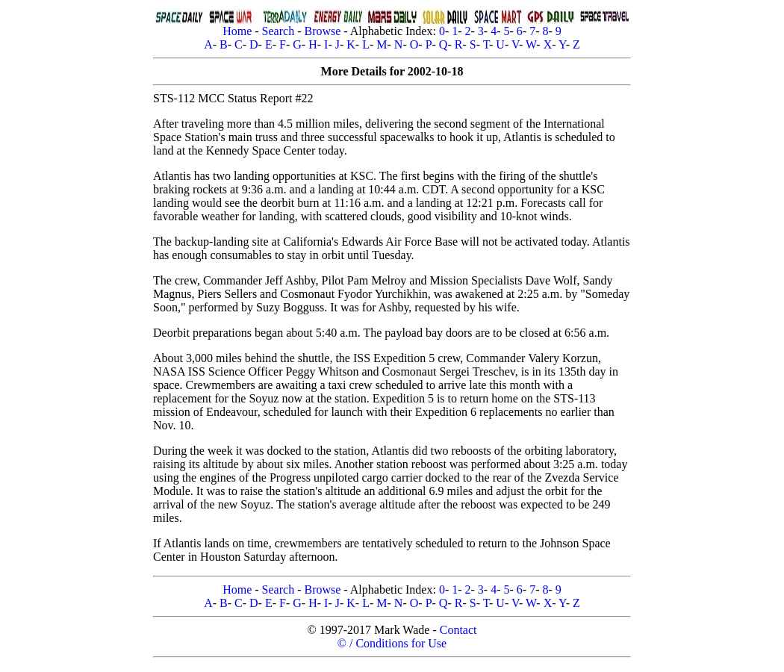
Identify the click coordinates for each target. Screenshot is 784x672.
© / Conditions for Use (392, 643)
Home (237, 31)
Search (279, 31)
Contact (458, 630)
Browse (322, 31)
